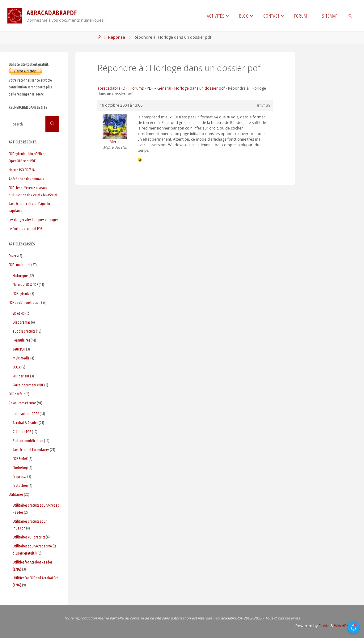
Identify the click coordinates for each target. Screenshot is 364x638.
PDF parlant (21, 376)
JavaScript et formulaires (31, 449)
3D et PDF (19, 313)
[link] (351, 15)
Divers (13, 256)
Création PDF (22, 432)
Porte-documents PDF (28, 385)
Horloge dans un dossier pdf (200, 88)
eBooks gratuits (24, 331)
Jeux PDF (19, 349)
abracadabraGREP (26, 414)
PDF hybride (21, 293)
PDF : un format (20, 265)
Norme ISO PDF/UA (22, 170)
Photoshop (20, 467)
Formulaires (21, 340)
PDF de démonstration (25, 302)
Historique (20, 275)
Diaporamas (21, 322)
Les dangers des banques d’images (33, 219)
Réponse (117, 37)
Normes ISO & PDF (25, 284)
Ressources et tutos (22, 403)
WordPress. (344, 626)
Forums (137, 88)
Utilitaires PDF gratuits (29, 537)
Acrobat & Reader (25, 423)
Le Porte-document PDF (25, 228)
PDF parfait (17, 394)
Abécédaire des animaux (26, 179)
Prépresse (20, 476)
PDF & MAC (20, 458)
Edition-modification (28, 440)
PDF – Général (159, 88)
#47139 (264, 105)
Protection (20, 485)
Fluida (323, 626)
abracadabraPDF (112, 88)
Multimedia (21, 358)
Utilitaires (16, 494)
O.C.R (17, 367)
